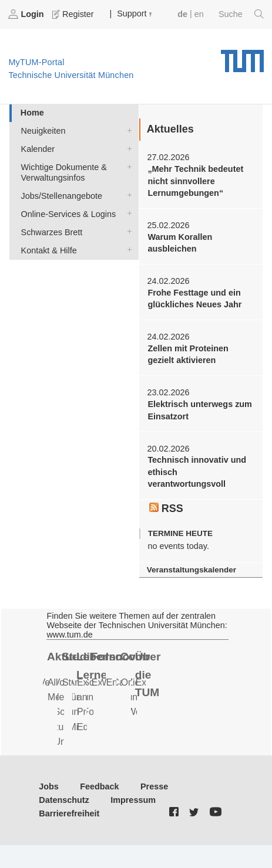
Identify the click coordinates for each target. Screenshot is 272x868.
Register (74, 14)
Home (32, 113)
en (199, 14)
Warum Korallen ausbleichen (180, 243)
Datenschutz (64, 800)
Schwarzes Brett (127, 231)
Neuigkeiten (127, 130)
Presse (154, 786)
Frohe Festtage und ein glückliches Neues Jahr (194, 299)
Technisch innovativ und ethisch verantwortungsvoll (197, 472)
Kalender (127, 148)
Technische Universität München (242, 57)
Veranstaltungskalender (192, 570)
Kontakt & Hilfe (127, 250)
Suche (241, 14)
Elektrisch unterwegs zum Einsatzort (200, 410)
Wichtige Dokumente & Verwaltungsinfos (127, 166)
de (182, 14)
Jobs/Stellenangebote (127, 195)
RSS (166, 508)
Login (27, 14)
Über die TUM (148, 674)
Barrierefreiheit (69, 813)
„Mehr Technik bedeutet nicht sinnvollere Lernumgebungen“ (195, 181)
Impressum (133, 800)
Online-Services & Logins (127, 213)
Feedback (99, 786)
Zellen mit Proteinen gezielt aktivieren (188, 354)
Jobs (49, 786)
